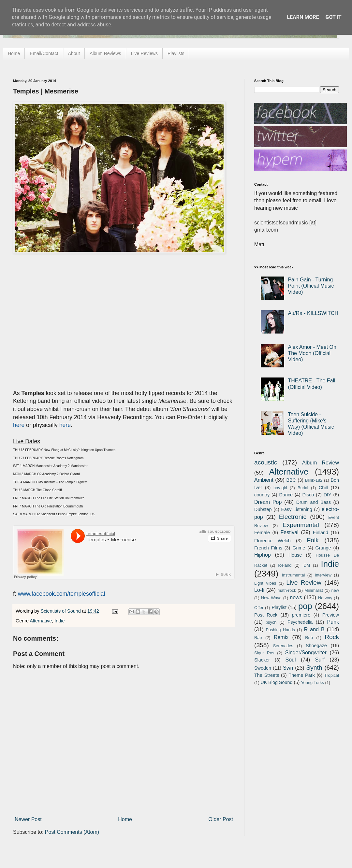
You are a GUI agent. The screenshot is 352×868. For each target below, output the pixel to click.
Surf (320, 660)
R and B (314, 629)
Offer (259, 608)
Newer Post (28, 819)
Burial (303, 488)
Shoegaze (316, 646)
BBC (291, 480)
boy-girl (280, 488)
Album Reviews (105, 53)
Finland (321, 533)
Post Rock (266, 615)
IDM (306, 565)
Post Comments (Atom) (72, 832)
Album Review (321, 463)
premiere (301, 615)
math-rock (287, 590)
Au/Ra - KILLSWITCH (313, 313)
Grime (299, 548)
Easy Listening (297, 509)
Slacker (262, 660)
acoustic (266, 462)
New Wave (271, 598)
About (74, 53)
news (296, 598)
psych (271, 622)
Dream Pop (268, 502)
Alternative (41, 621)
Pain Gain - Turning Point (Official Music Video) (311, 286)
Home (14, 53)
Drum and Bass (314, 502)
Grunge (323, 548)
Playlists (176, 53)
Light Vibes (265, 583)
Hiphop (263, 555)
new (335, 590)
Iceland (285, 565)
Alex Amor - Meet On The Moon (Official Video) (312, 353)
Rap (258, 638)
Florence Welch (272, 541)
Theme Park (302, 675)
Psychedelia (300, 622)
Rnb (309, 638)
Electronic (293, 517)
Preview (331, 615)
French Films (268, 548)
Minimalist (314, 590)
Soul (291, 660)
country (262, 495)
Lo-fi (259, 590)
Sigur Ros (264, 653)
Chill (323, 488)
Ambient (264, 480)
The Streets (267, 675)
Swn (288, 668)
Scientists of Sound (61, 611)
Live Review (304, 583)
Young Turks (312, 683)
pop (305, 606)
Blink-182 (314, 480)
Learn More (303, 17)
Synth (314, 668)
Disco (308, 495)
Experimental (301, 525)
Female (262, 533)
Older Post (221, 819)
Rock (332, 637)
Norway (325, 598)
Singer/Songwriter (306, 653)
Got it (333, 17)
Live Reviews (144, 53)
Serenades (283, 646)
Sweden (263, 668)
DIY (328, 495)
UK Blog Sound (276, 682)
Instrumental (293, 575)
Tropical (332, 675)
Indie (59, 621)
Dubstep (263, 509)
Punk (333, 622)
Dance (286, 495)
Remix (281, 637)
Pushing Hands (280, 630)
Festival (289, 532)
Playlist (279, 607)
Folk (313, 540)
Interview (323, 575)
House (295, 555)
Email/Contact (44, 53)
